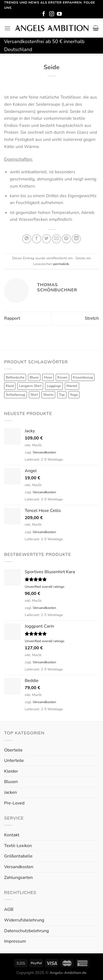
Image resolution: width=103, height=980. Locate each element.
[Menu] (7, 28)
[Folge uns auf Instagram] (52, 14)
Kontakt (12, 835)
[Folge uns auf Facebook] (44, 14)
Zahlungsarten (18, 878)
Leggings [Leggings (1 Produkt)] (54, 386)
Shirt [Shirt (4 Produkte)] (34, 395)
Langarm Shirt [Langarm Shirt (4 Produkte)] (30, 386)
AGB (9, 909)
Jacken (10, 792)
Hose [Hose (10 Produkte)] (48, 377)
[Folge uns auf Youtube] (59, 14)
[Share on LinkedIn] (76, 239)
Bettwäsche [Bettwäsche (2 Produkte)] (15, 377)
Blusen (11, 782)
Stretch (92, 318)
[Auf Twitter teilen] (47, 239)
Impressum (15, 941)
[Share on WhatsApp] (27, 239)
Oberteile (13, 750)
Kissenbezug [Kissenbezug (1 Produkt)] (83, 377)
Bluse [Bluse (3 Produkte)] (34, 377)
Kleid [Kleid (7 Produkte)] (10, 386)
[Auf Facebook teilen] (37, 239)
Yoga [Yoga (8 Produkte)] (74, 395)
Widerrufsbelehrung (24, 920)
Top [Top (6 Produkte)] (62, 395)
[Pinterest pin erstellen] (66, 239)
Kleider (11, 771)
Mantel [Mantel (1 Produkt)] (72, 386)
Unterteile (14, 761)
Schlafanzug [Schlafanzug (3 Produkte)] (16, 395)
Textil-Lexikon (18, 846)
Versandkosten (44, 452)
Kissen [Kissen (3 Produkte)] (63, 377)
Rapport (12, 318)
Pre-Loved (14, 803)
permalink (61, 264)
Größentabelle (18, 856)
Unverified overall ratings (44, 587)
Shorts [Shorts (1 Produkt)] (48, 395)
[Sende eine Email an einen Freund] (56, 239)
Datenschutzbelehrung (27, 931)
